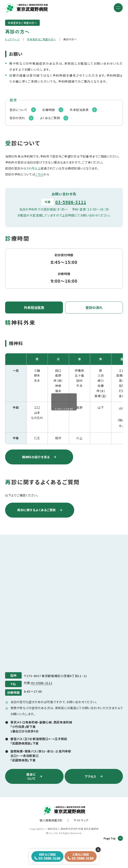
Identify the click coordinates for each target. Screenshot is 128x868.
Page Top (113, 838)
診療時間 (49, 110)
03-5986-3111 (71, 202)
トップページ (12, 39)
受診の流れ (17, 118)
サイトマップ (81, 820)
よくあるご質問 (50, 118)
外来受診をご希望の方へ (42, 39)
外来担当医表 (79, 110)
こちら (39, 174)
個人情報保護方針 (51, 820)
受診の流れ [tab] (94, 307)
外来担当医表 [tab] (34, 307)
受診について (18, 110)
